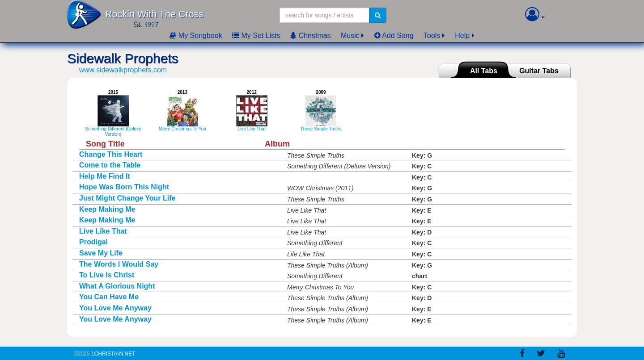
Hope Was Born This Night (124, 187)
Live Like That (103, 231)
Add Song (394, 36)
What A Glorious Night (117, 286)
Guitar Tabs (539, 71)
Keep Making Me (107, 209)
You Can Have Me (109, 297)
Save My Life (101, 253)
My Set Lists (256, 36)
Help (462, 36)
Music (350, 36)
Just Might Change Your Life (127, 198)
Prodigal (93, 242)
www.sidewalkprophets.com (123, 70)
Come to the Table (110, 165)
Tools (432, 36)
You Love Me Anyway (115, 308)
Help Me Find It (105, 176)
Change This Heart (111, 154)
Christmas (310, 36)
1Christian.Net (113, 354)
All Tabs (484, 71)
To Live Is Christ (107, 275)
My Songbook (196, 36)
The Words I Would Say (119, 264)
